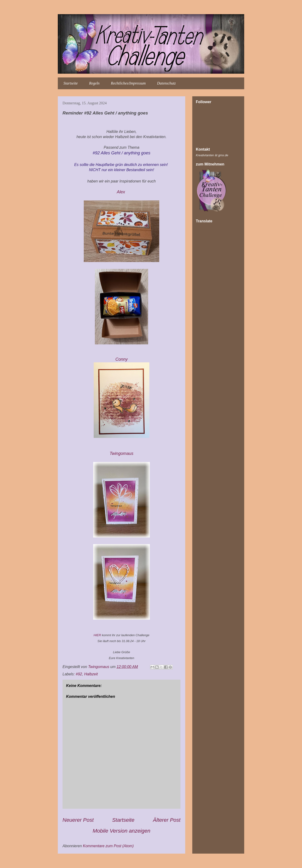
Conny (122, 359)
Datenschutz (166, 83)
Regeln (94, 83)
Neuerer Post (78, 820)
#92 (79, 674)
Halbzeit (91, 674)
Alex (122, 192)
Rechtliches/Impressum (128, 83)
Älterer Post (167, 820)
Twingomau (122, 453)
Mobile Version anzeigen (122, 831)
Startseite (71, 83)
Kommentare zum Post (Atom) (108, 846)
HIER (97, 635)
